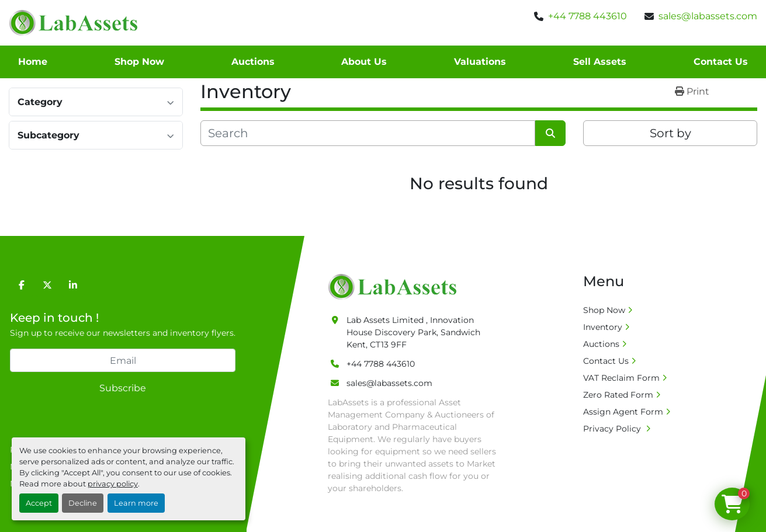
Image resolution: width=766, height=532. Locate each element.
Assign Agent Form (623, 412)
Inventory (603, 327)
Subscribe (123, 388)
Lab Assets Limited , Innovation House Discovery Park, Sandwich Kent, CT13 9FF (413, 332)
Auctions (253, 62)
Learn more (136, 503)
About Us (364, 62)
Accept (39, 503)
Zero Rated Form (618, 395)
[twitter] (47, 285)
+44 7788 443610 (588, 16)
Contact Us (721, 62)
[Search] (368, 133)
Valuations (480, 62)
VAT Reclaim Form (621, 378)
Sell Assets (600, 62)
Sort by (670, 133)
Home (33, 62)
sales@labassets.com (708, 16)
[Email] (123, 360)
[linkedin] (73, 285)
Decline (83, 503)
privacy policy (113, 484)
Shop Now (139, 62)
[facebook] (22, 285)
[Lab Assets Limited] (395, 286)
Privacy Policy (613, 429)
